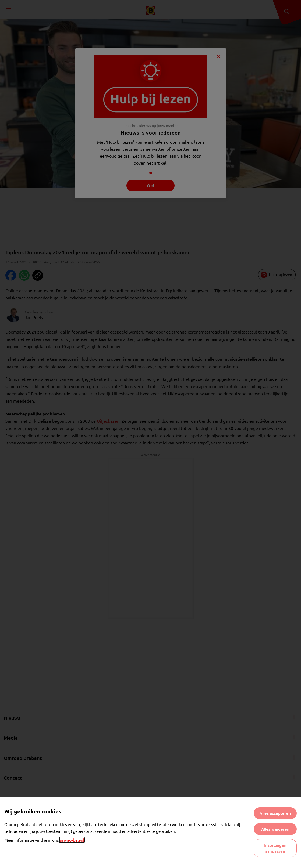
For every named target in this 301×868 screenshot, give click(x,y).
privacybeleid (72, 840)
